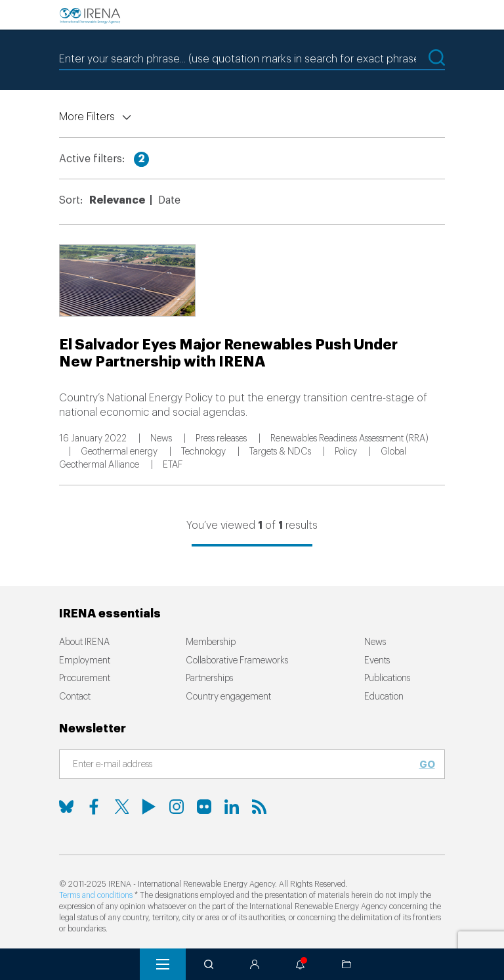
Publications (387, 679)
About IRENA (84, 642)
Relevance (117, 200)
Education (384, 697)
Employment (85, 661)
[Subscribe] (244, 765)
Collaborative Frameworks (237, 661)
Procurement (85, 679)
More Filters (87, 117)
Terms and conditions (96, 895)
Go (427, 765)
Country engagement (228, 697)
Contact (75, 697)
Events (377, 661)
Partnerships (209, 679)
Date (169, 200)
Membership (211, 642)
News (375, 642)
